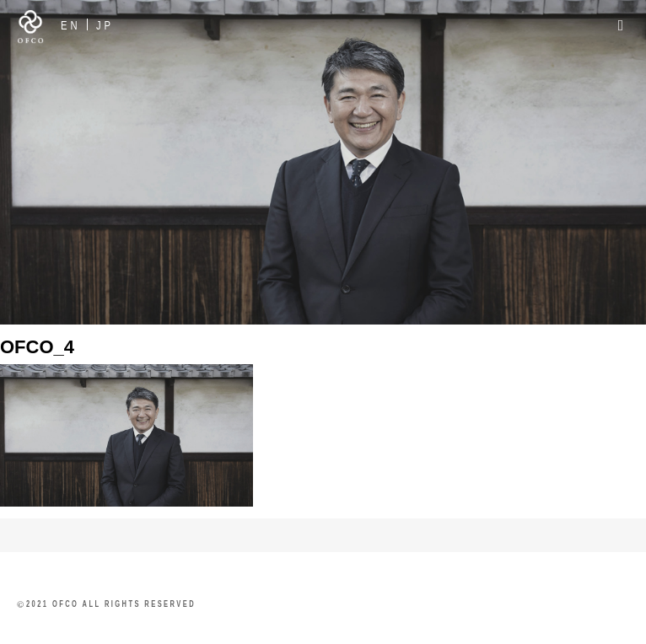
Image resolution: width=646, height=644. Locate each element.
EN (71, 25)
